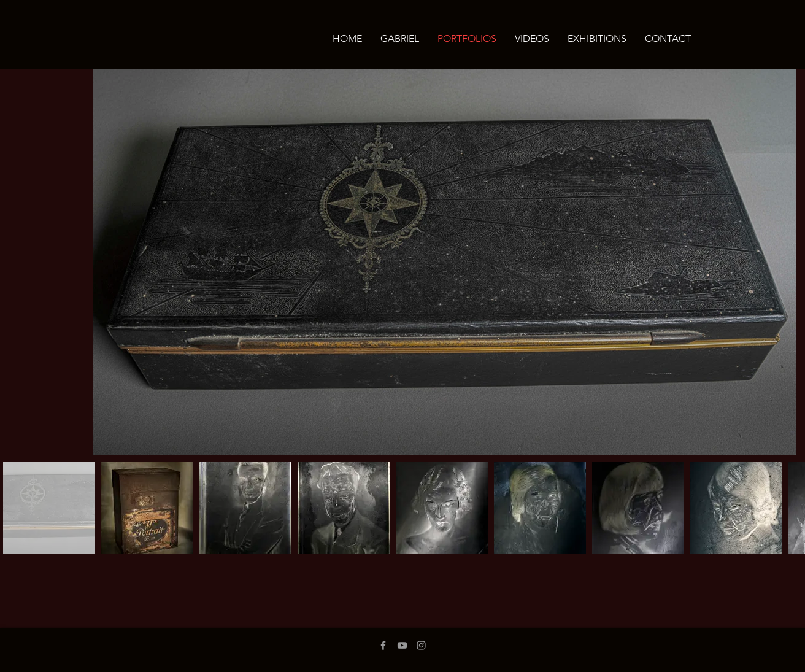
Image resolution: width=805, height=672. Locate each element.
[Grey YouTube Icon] (402, 645)
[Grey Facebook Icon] (383, 645)
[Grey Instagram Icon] (421, 645)
